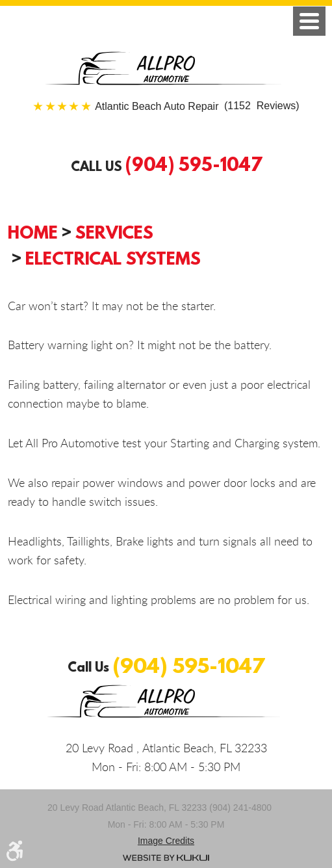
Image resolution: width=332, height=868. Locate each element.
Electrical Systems (113, 258)
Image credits (166, 841)
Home (33, 232)
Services (114, 232)
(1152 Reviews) (197, 106)
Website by (166, 858)
